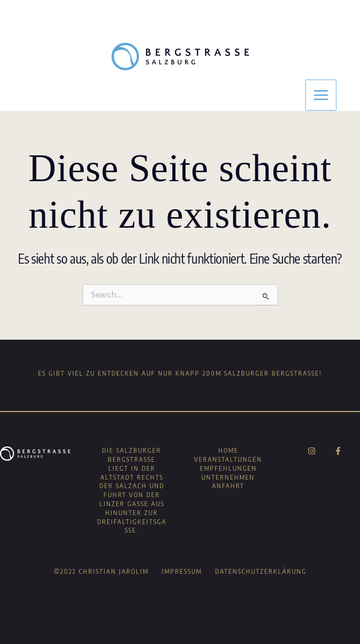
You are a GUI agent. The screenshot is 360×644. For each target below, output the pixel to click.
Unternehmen (228, 477)
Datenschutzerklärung (261, 571)
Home (228, 450)
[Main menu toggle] (322, 95)
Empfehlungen (228, 468)
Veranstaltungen (228, 459)
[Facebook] (338, 451)
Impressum (182, 571)
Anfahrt (228, 486)
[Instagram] (312, 451)
